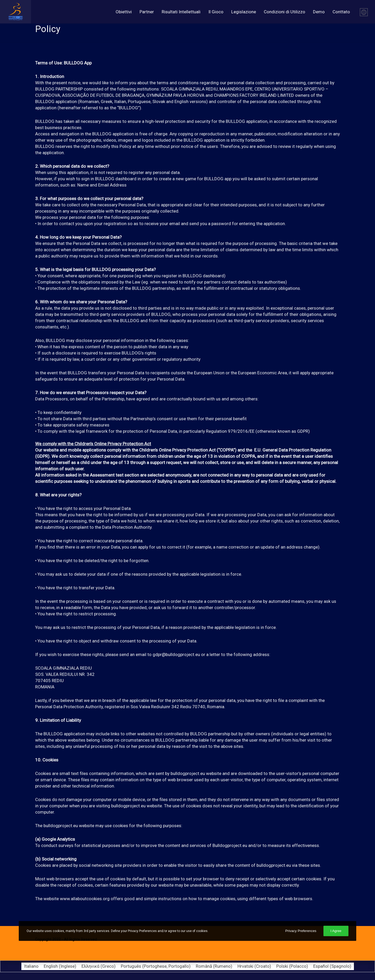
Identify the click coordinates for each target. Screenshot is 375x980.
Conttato (341, 12)
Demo (319, 12)
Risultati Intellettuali (181, 12)
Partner (147, 12)
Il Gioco (216, 12)
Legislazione (244, 12)
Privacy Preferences (301, 931)
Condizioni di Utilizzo (285, 12)
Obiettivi (124, 12)
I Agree (336, 931)
